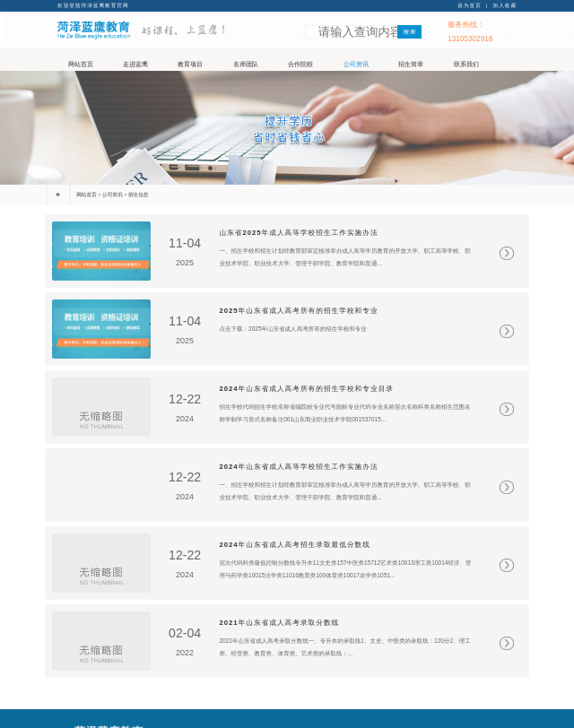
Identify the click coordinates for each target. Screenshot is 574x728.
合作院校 (300, 65)
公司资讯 (356, 65)
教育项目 (190, 65)
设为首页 (470, 5)
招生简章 (411, 65)
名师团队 (246, 65)
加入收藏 (505, 5)
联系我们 (466, 65)
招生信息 (139, 195)
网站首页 (81, 65)
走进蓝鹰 (135, 65)
